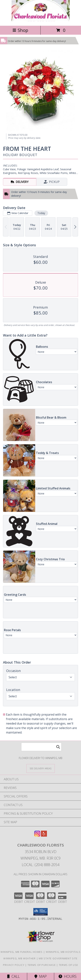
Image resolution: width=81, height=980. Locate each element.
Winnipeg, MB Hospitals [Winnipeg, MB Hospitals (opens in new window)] (63, 952)
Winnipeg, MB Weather (19, 958)
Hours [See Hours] (67, 976)
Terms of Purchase (42, 965)
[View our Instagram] (37, 835)
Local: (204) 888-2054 (41, 865)
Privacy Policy (14, 965)
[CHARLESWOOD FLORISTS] (41, 20)
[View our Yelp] (44, 835)
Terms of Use (69, 965)
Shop (20, 30)
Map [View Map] (41, 976)
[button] (40, 912)
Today (41, 213)
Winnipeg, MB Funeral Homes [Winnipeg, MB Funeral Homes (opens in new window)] (22, 952)
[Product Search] (41, 747)
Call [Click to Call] (13, 976)
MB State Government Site (58, 958)
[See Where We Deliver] (41, 768)
